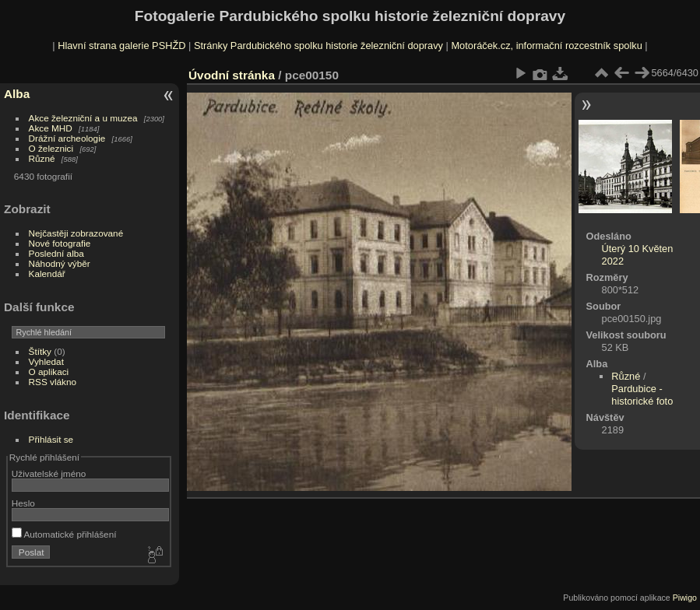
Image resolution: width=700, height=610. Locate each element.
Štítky (40, 351)
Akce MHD (51, 128)
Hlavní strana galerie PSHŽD (121, 46)
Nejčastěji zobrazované (76, 233)
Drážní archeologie (67, 138)
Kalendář (47, 273)
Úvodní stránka (232, 75)
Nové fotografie (60, 243)
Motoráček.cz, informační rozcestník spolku (546, 46)
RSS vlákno (53, 382)
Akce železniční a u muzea (83, 118)
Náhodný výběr (60, 263)
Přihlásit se (51, 439)
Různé (42, 158)
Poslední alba (56, 253)
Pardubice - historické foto (642, 395)
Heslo (23, 503)
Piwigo (685, 598)
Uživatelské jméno (49, 473)
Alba (17, 94)
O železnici (51, 148)
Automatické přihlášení (64, 534)
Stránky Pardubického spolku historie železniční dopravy (318, 46)
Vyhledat (46, 361)
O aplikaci (49, 372)
